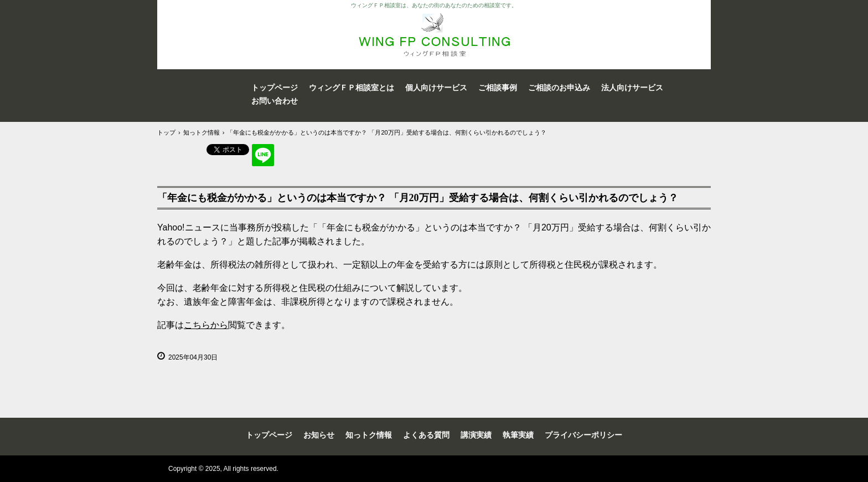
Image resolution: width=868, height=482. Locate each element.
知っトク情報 (369, 435)
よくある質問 (426, 435)
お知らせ (319, 435)
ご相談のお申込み (559, 88)
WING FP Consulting (434, 35)
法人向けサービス (632, 88)
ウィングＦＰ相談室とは (352, 88)
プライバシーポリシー (583, 435)
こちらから (206, 325)
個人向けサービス (436, 88)
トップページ (275, 88)
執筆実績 (518, 435)
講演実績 (476, 435)
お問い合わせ (275, 101)
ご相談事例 (498, 88)
